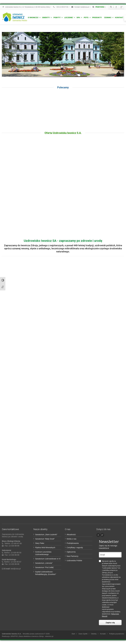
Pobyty (58, 18)
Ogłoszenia (71, 552)
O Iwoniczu (34, 18)
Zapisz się (110, 623)
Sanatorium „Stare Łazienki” (46, 535)
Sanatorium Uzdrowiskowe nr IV (48, 559)
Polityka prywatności (117, 634)
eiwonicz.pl (49, 636)
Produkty (97, 18)
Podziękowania (73, 543)
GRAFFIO (14, 636)
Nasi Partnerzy (73, 556)
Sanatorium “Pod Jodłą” (44, 567)
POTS (87, 18)
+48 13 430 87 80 (60, 7)
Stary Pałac (40, 543)
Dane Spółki (83, 634)
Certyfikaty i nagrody (75, 548)
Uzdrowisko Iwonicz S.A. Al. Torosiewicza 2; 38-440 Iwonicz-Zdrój (26, 7)
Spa (79, 18)
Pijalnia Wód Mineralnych (45, 548)
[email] (110, 555)
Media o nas (72, 539)
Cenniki (109, 18)
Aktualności (71, 535)
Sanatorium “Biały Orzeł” (45, 539)
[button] (6, 54)
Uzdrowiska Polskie (74, 561)
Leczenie (69, 18)
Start (73, 634)
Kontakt (119, 18)
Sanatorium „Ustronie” (44, 563)
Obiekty (47, 18)
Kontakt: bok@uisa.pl (80, 7)
